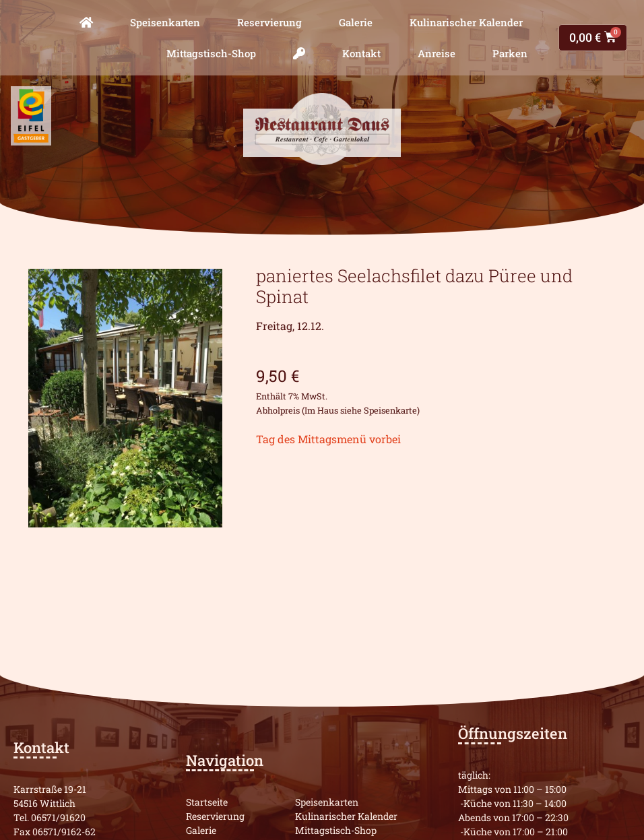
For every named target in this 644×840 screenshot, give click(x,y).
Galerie (356, 22)
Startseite (207, 802)
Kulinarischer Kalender (466, 22)
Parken (510, 53)
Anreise (437, 53)
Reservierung (269, 22)
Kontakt (361, 53)
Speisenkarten (165, 22)
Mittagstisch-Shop (211, 53)
